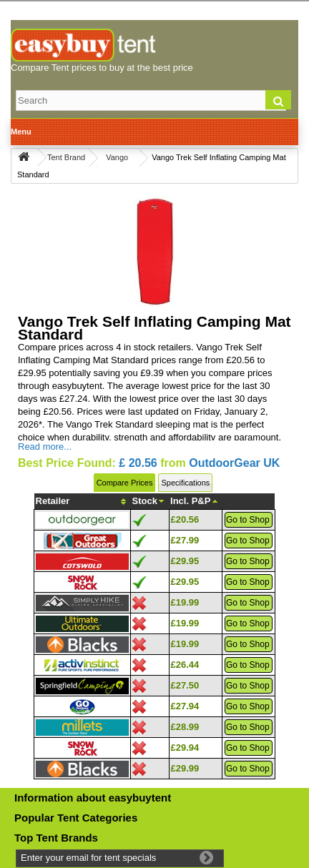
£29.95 (185, 561)
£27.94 (185, 706)
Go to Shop (248, 520)
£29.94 (185, 748)
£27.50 (185, 685)
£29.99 (185, 768)
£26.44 (185, 665)
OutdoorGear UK (234, 463)
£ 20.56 (138, 463)
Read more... (45, 447)
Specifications (185, 483)
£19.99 (185, 602)
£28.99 (185, 727)
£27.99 (185, 540)
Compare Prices (125, 483)
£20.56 (185, 519)
